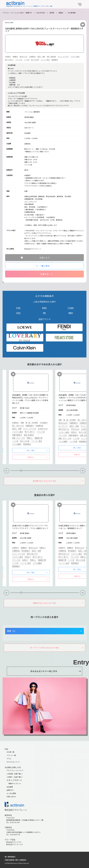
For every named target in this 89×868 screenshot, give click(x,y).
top (6, 749)
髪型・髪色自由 (51, 56)
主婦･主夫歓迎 (29, 435)
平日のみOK (75, 429)
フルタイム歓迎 (75, 56)
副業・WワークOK (18, 438)
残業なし (30, 438)
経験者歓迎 (55, 60)
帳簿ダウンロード (15, 783)
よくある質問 (11, 793)
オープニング (63, 426)
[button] (83, 471)
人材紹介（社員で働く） (15, 777)
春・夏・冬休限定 (32, 423)
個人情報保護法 (10, 857)
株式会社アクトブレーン (16, 810)
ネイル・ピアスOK (63, 56)
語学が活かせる (64, 429)
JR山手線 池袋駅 (30, 122)
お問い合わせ (11, 797)
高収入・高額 (41, 56)
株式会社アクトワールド (15, 844)
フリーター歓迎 (45, 60)
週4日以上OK (23, 56)
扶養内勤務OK (17, 435)
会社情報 (10, 787)
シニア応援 (73, 441)
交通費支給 (32, 56)
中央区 (18, 308)
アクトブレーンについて (15, 770)
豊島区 (61, 13)
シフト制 (27, 60)
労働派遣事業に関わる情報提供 (15, 860)
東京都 (52, 13)
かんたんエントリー (14, 762)
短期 (22, 423)
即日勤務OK (26, 551)
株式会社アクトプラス (14, 842)
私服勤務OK (30, 426)
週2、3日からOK (18, 426)
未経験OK (8, 56)
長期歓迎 (15, 56)
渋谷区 (18, 313)
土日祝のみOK (43, 429)
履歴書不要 (39, 438)
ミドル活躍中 (17, 444)
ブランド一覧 (11, 755)
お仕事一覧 (10, 752)
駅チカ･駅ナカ (9, 60)
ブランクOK (19, 60)
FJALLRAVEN (41, 13)
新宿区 (44, 308)
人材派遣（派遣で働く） (15, 774)
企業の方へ (10, 790)
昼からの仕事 (35, 60)
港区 (44, 313)
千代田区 (71, 308)
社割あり (25, 560)
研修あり (74, 432)
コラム (9, 758)
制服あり (43, 548)
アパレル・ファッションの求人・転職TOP (17, 13)
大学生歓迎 (44, 423)
